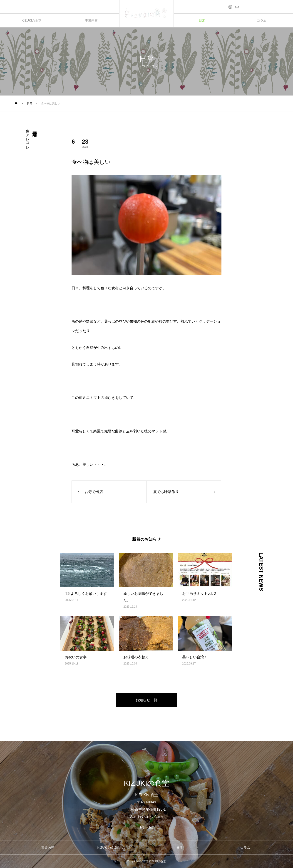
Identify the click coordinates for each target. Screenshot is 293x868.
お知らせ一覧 (146, 700)
